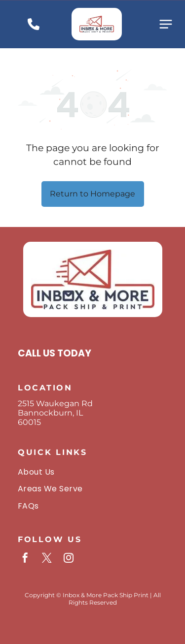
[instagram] (69, 559)
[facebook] (25, 559)
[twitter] (47, 559)
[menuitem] (92, 472)
